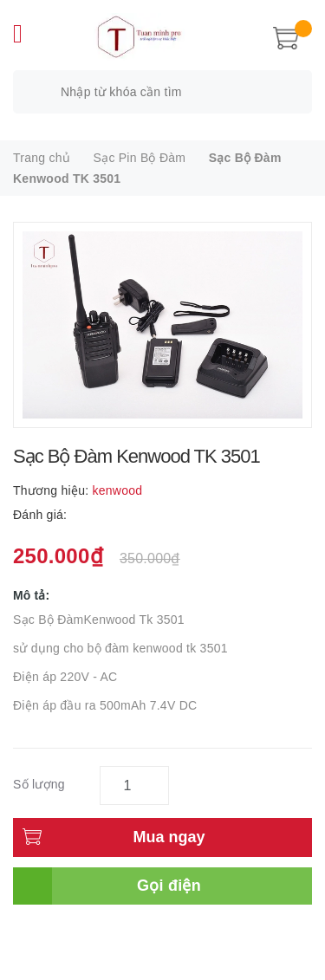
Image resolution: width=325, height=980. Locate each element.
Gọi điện (169, 886)
